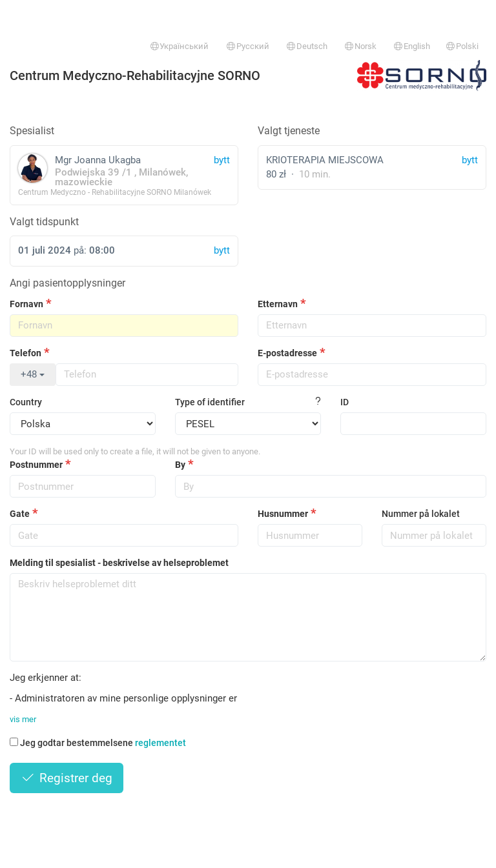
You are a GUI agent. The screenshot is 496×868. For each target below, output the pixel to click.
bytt (470, 160)
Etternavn (278, 304)
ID (345, 402)
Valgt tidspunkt (44, 222)
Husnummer (283, 514)
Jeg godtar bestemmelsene (98, 743)
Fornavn (26, 304)
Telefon (26, 353)
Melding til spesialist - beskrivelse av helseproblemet (119, 563)
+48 (33, 374)
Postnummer (36, 465)
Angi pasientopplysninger (67, 283)
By (180, 465)
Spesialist (32, 131)
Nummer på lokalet (421, 514)
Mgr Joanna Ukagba (124, 175)
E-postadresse (287, 353)
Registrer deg (67, 778)
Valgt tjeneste (289, 131)
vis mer (23, 719)
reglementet (160, 743)
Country (26, 402)
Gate (20, 514)
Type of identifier (210, 402)
